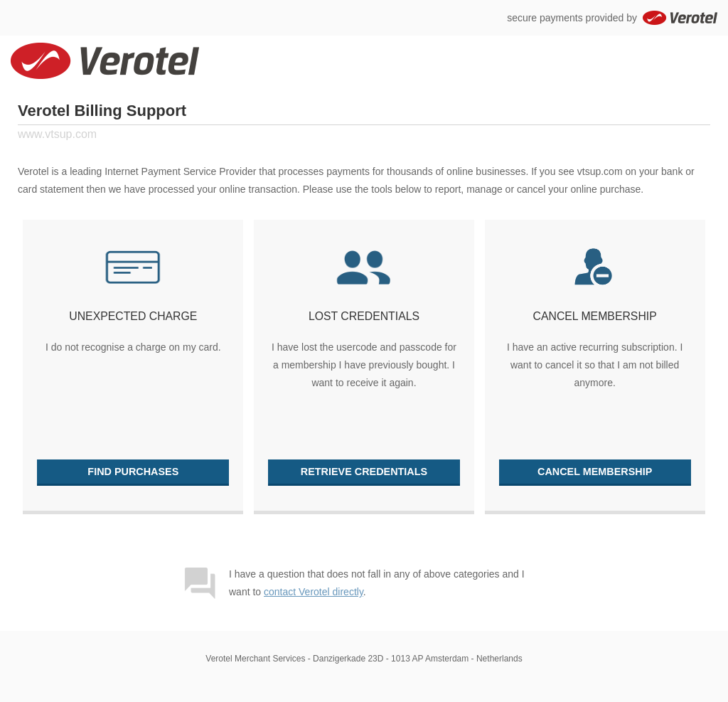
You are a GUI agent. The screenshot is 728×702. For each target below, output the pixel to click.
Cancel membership (595, 472)
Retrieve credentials (364, 472)
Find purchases (133, 472)
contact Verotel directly (314, 592)
